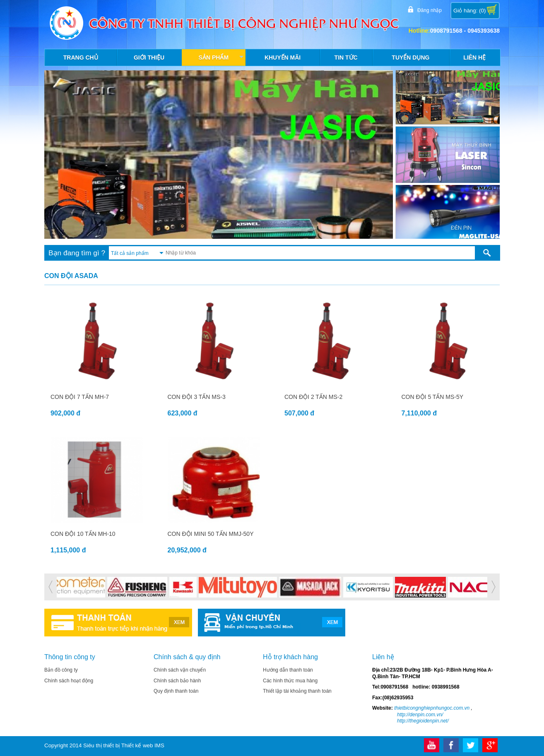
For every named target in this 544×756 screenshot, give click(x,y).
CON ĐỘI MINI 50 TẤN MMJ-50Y (211, 534)
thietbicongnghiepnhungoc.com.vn (431, 708)
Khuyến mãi (283, 58)
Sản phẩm (222, 60)
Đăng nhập (428, 10)
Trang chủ (81, 58)
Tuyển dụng (410, 58)
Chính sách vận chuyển (180, 670)
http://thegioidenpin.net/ (423, 721)
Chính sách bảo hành (177, 681)
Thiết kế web (137, 745)
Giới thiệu (149, 58)
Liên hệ (474, 58)
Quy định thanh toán (176, 691)
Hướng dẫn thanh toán (288, 670)
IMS (159, 745)
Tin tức (346, 58)
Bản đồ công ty (61, 670)
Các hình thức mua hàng (290, 681)
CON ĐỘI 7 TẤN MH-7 (80, 397)
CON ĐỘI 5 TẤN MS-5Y (433, 397)
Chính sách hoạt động (69, 681)
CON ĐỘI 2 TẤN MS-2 (313, 397)
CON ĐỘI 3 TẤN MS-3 (197, 397)
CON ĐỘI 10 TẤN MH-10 (83, 534)
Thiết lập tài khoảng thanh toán (297, 691)
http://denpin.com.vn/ (420, 715)
